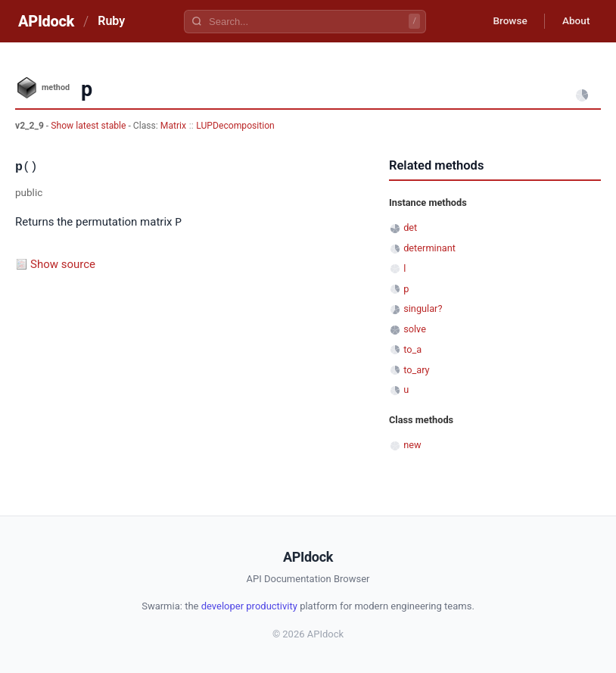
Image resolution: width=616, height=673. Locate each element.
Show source (63, 263)
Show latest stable (89, 126)
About (574, 21)
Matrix (173, 126)
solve (415, 329)
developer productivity (249, 606)
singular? (423, 308)
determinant (429, 248)
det (410, 227)
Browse (506, 21)
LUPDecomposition (235, 126)
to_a (412, 349)
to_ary (416, 370)
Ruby (111, 21)
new (412, 445)
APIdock (46, 21)
